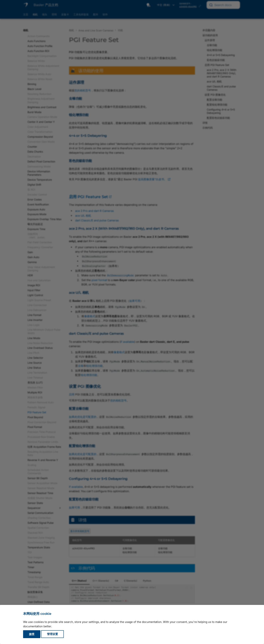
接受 (32, 634)
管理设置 (52, 634)
